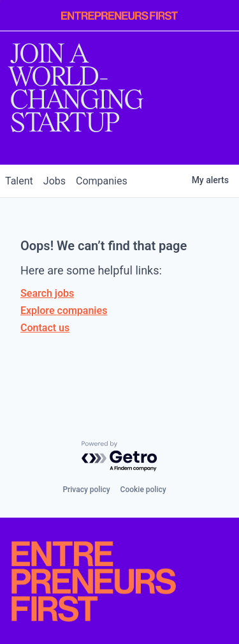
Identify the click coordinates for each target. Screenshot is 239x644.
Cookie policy (143, 490)
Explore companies (64, 311)
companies (102, 181)
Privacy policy (86, 490)
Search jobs (47, 293)
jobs (54, 181)
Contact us (45, 328)
